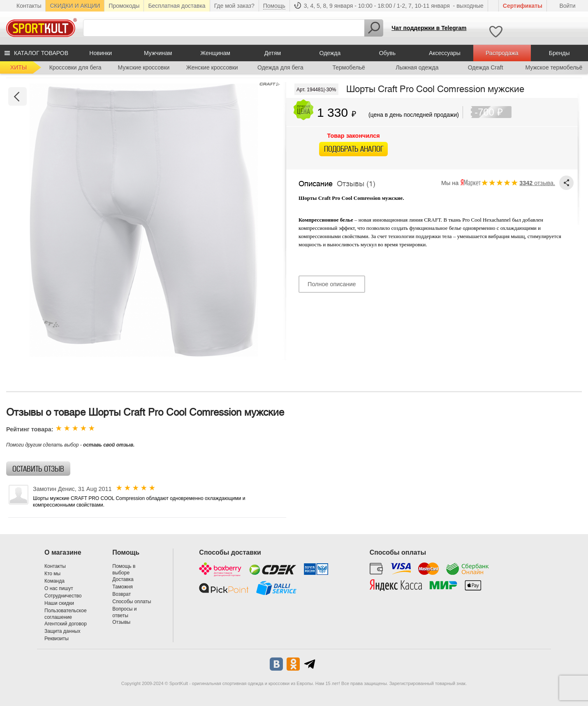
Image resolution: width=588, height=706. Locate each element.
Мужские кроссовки (144, 67)
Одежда (330, 53)
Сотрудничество (63, 596)
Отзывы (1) (356, 182)
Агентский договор (66, 624)
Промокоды (124, 6)
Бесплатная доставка (177, 6)
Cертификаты (523, 6)
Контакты (29, 6)
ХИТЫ (19, 67)
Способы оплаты (132, 602)
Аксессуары (445, 53)
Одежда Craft (486, 67)
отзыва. (537, 183)
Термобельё (349, 67)
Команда (54, 581)
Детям (273, 53)
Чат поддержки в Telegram (429, 28)
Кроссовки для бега (75, 67)
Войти (567, 6)
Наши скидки (59, 603)
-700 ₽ (493, 112)
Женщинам (215, 53)
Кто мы (52, 574)
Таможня (122, 587)
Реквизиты (57, 639)
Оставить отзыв (38, 469)
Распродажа (502, 53)
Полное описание (332, 284)
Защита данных (62, 631)
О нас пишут (59, 588)
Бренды (559, 53)
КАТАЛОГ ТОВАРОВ (41, 53)
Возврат (122, 594)
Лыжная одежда (417, 67)
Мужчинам (158, 53)
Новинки (101, 53)
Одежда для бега (280, 67)
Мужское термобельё (554, 67)
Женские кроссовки (212, 67)
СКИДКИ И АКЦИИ (75, 6)
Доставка (123, 579)
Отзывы (121, 622)
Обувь (387, 53)
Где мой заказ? (234, 6)
